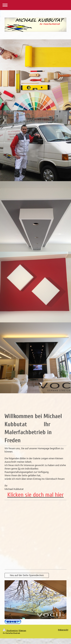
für (19, 469)
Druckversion (11, 630)
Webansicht (63, 630)
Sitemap (23, 630)
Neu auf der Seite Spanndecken (27, 575)
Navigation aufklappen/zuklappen (35, 5)
